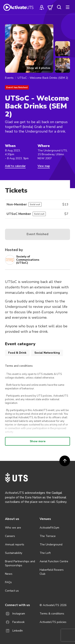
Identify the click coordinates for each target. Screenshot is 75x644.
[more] (68, 7)
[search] (59, 7)
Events (9, 78)
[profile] (42, 7)
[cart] (50, 7)
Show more (38, 441)
